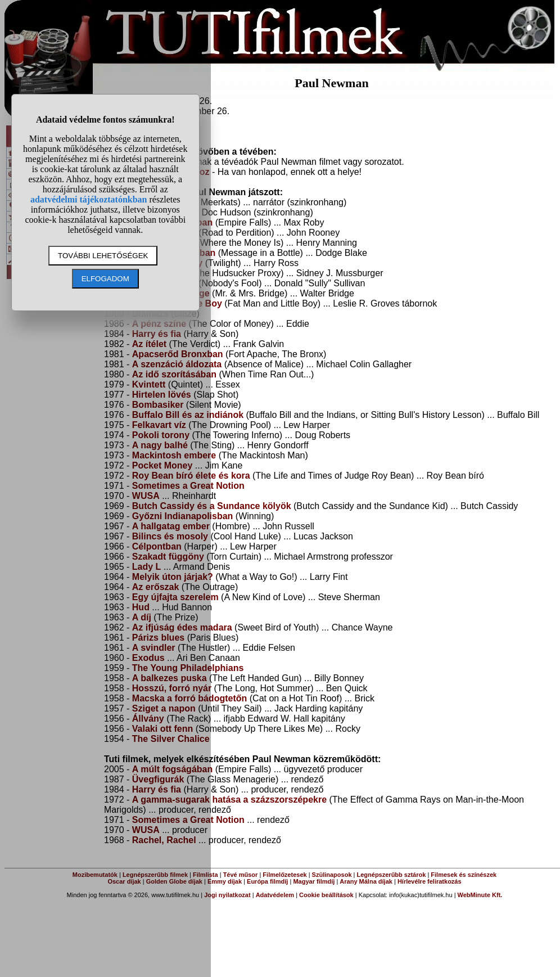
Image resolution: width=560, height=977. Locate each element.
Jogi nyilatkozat (227, 895)
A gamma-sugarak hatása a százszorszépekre (229, 800)
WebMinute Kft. (480, 895)
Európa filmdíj (267, 881)
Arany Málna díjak (366, 881)
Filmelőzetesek (284, 875)
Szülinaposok (332, 875)
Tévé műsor (241, 875)
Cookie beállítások (326, 895)
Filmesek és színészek (464, 875)
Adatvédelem (275, 895)
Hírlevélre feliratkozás (430, 881)
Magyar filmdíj (314, 881)
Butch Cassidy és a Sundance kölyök (212, 506)
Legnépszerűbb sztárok (392, 875)
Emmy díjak (225, 881)
